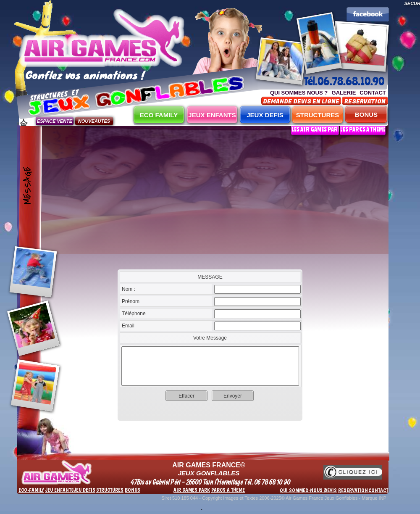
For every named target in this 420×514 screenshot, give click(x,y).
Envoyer (233, 396)
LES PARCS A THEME (363, 129)
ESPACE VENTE (55, 121)
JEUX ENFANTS (212, 115)
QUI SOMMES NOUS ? (299, 93)
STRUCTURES (318, 115)
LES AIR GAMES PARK (316, 129)
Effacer (186, 396)
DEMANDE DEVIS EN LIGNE (301, 101)
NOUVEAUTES (94, 121)
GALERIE (344, 93)
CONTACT (373, 93)
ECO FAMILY (159, 115)
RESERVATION (365, 101)
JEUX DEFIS (265, 115)
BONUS (366, 115)
